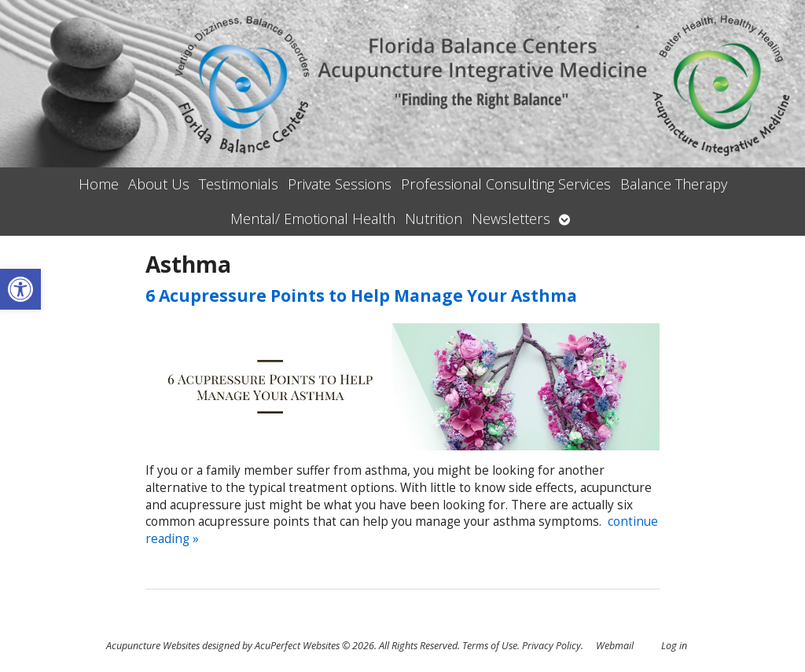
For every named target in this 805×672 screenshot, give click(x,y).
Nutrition (434, 218)
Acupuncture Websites (153, 646)
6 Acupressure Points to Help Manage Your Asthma (361, 296)
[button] (20, 289)
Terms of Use (490, 646)
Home (99, 184)
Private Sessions (340, 184)
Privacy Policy (551, 646)
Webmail (615, 646)
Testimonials (239, 184)
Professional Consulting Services (506, 184)
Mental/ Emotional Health (313, 218)
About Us (159, 184)
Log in (674, 646)
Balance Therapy (674, 184)
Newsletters (511, 218)
